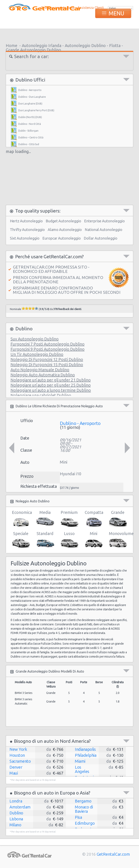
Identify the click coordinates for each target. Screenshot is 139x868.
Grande (118, 519)
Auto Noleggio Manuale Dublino (40, 370)
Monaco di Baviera (84, 809)
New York (18, 749)
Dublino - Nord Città (30, 124)
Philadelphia (86, 755)
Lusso (69, 540)
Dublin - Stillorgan (28, 131)
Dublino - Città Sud (29, 144)
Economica (21, 519)
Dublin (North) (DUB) (30, 117)
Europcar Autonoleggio (62, 238)
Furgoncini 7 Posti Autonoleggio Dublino (47, 344)
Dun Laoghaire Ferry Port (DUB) (36, 110)
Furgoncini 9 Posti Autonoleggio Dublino (47, 349)
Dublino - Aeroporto (30, 90)
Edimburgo (85, 823)
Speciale (21, 540)
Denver (16, 767)
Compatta (93, 519)
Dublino (16, 813)
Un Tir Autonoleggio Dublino (37, 354)
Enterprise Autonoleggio (104, 221)
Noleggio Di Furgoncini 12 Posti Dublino (47, 359)
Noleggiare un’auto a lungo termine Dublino (51, 390)
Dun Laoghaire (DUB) (30, 104)
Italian (113, 8)
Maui (14, 773)
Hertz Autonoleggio (26, 221)
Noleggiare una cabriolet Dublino (41, 395)
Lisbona (16, 819)
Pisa (78, 817)
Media (45, 519)
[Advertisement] (69, 35)
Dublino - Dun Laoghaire (32, 97)
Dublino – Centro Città (31, 137)
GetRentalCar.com (113, 854)
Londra (16, 801)
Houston (17, 755)
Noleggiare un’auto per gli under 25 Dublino (51, 385)
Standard (45, 540)
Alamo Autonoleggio (65, 230)
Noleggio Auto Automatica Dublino (43, 375)
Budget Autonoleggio (63, 221)
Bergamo (83, 801)
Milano (15, 825)
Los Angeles (82, 769)
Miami (80, 761)
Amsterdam (20, 807)
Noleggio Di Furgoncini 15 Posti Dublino (47, 365)
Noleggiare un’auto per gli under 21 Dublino (51, 380)
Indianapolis (85, 749)
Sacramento (20, 761)
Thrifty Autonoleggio (27, 230)
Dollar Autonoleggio (101, 238)
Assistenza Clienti (91, 8)
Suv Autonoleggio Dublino (35, 339)
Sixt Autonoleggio (25, 238)
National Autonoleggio (104, 230)
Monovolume (118, 540)
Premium (69, 519)
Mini (93, 540)
